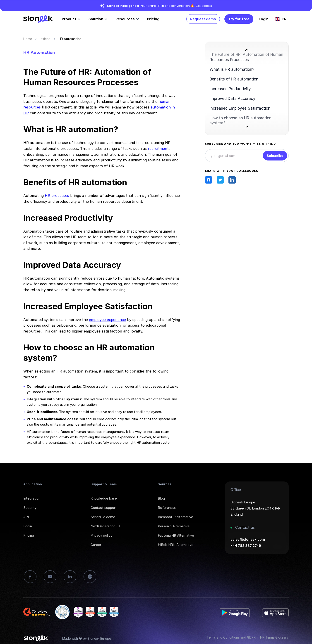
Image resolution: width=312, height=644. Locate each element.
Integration (32, 498)
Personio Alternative (174, 526)
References (167, 508)
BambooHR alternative (175, 517)
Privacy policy (101, 535)
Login (28, 526)
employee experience (107, 320)
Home (28, 39)
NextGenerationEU (105, 526)
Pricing (153, 19)
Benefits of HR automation (234, 79)
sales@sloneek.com (248, 539)
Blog (161, 498)
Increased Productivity (230, 89)
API (26, 517)
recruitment (158, 149)
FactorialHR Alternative (176, 535)
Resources (125, 19)
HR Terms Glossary (274, 637)
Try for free (239, 19)
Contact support (104, 508)
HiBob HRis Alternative (176, 545)
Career (96, 545)
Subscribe (275, 156)
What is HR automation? (232, 69)
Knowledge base (104, 498)
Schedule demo (103, 517)
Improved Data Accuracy (233, 99)
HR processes (57, 196)
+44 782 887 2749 (246, 546)
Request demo (203, 19)
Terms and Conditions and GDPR (231, 637)
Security (30, 508)
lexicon (45, 39)
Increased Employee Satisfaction (240, 108)
